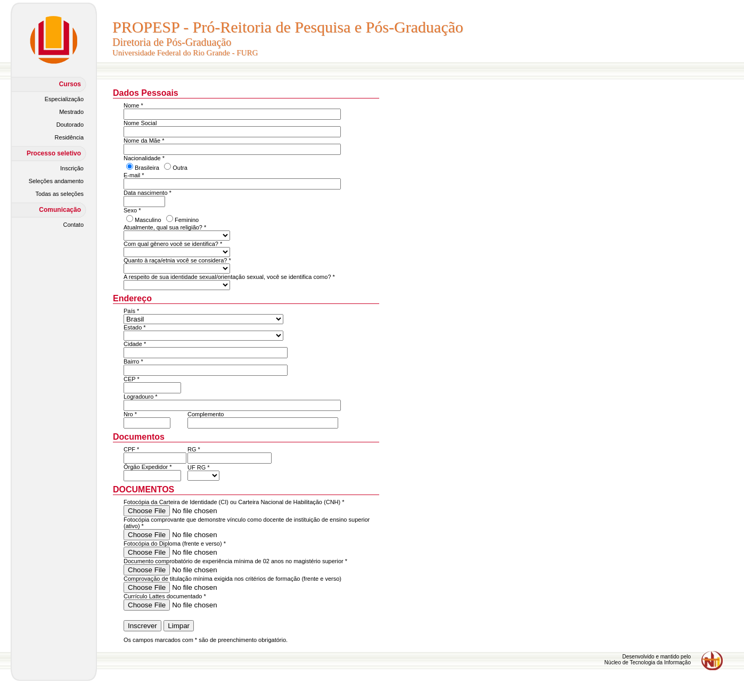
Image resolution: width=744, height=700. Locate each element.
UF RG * (199, 467)
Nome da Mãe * (144, 141)
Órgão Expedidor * (148, 467)
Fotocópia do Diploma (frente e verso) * (175, 543)
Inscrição (72, 168)
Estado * (135, 327)
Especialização (64, 99)
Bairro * (133, 361)
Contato (73, 225)
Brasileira (147, 168)
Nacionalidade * (144, 158)
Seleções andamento (56, 181)
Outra (180, 168)
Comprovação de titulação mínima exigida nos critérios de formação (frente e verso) (232, 579)
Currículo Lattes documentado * (165, 596)
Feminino (187, 220)
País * (131, 311)
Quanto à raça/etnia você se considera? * (177, 260)
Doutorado (70, 125)
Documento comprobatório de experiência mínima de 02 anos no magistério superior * (235, 561)
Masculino (148, 220)
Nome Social (140, 123)
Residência (69, 137)
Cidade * (135, 344)
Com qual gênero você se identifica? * (173, 244)
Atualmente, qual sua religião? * (165, 227)
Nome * (133, 105)
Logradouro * (141, 397)
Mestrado (71, 112)
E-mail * (134, 175)
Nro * (130, 414)
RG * (194, 449)
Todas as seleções (60, 194)
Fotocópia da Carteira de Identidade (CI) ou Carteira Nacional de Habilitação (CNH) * (234, 502)
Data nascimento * (148, 193)
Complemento (206, 414)
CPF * (131, 449)
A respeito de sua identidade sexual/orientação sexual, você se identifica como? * (229, 277)
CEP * (132, 379)
